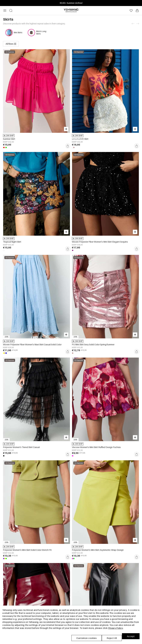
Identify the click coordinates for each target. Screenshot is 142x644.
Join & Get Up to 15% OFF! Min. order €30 (71, 3)
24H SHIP (9, 107)
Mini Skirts (18, 33)
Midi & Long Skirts (41, 33)
